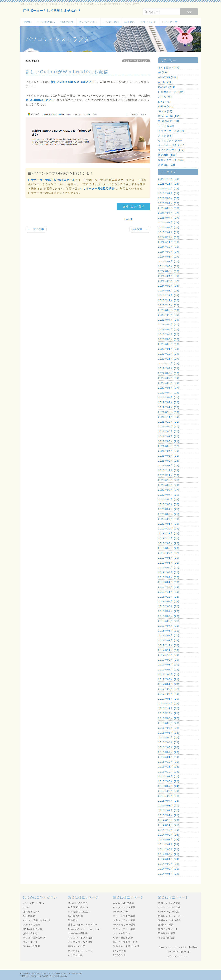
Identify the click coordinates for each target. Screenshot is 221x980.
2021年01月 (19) (169, 466)
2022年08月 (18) (169, 373)
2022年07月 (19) (169, 378)
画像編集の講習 (167, 933)
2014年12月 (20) (169, 820)
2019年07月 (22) (169, 553)
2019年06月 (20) (169, 558)
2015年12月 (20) (169, 762)
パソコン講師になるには (37, 920)
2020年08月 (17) (169, 490)
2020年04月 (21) (169, 509)
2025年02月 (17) (169, 228)
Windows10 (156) (169, 116)
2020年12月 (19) (169, 470)
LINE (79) (164, 102)
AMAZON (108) (168, 77)
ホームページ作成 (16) (172, 145)
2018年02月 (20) (169, 635)
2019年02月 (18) (169, 577)
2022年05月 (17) (169, 388)
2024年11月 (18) (169, 242)
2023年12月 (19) (169, 295)
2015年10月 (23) (169, 772)
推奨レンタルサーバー (171, 916)
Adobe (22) (165, 82)
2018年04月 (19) (169, 626)
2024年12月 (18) (169, 237)
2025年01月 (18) (169, 232)
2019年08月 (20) (169, 548)
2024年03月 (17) (169, 281)
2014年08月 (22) (169, 840)
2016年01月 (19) (169, 757)
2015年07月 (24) (169, 786)
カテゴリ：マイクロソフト (136, 61)
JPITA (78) (165, 97)
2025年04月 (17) (169, 218)
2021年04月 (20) (169, 451)
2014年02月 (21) (169, 869)
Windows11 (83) (169, 121)
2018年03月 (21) (169, 631)
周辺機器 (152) (167, 155)
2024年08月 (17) (169, 257)
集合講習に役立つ (78, 907)
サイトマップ (170, 22)
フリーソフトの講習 (124, 916)
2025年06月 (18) (169, 208)
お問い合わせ (148, 22)
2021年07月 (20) (169, 436)
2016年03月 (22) (169, 747)
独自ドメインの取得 (169, 903)
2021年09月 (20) (169, 427)
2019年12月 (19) (169, 529)
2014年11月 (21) (169, 825)
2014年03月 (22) (169, 864)
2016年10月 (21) (169, 713)
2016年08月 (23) (169, 723)
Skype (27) (165, 111)
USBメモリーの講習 (124, 925)
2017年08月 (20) (169, 665)
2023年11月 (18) (169, 300)
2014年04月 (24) (169, 859)
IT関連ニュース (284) (171, 92)
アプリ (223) (166, 126)
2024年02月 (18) (169, 286)
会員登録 (130, 22)
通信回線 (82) (167, 165)
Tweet (128, 219)
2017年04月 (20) (169, 684)
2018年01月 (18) (169, 640)
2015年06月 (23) (169, 791)
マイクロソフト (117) (171, 150)
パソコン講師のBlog (34, 938)
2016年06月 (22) (169, 733)
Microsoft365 (121, 912)
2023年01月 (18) (169, 349)
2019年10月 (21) (169, 538)
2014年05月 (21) (169, 854)
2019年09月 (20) (169, 543)
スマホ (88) (165, 136)
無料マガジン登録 (134, 206)
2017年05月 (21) (169, 679)
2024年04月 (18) (169, 276)
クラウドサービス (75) (172, 131)
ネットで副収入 (122, 933)
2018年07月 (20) (169, 611)
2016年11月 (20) (169, 708)
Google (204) (167, 87)
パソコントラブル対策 (80, 938)
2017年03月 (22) (169, 689)
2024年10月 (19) (169, 247)
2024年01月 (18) (169, 291)
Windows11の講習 (124, 903)
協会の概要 (67, 22)
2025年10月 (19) (169, 189)
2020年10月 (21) (169, 480)
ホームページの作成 (169, 907)
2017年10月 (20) (169, 655)
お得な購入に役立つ (79, 912)
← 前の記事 (36, 229)
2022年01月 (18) (169, 407)
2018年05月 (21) (169, 621)
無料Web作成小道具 (170, 920)
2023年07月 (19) (169, 320)
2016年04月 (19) (169, 742)
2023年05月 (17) (169, 330)
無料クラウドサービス (126, 942)
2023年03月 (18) (169, 339)
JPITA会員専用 (32, 946)
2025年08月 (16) (169, 198)
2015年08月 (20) (169, 781)
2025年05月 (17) (169, 213)
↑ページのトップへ (34, 903)
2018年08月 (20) (169, 606)
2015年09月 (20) (169, 776)
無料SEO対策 (166, 925)
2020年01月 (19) (169, 524)
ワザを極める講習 (123, 938)
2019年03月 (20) (169, 572)
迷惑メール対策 (77, 946)
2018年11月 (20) (169, 592)
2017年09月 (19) (169, 660)
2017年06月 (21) (169, 674)
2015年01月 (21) (169, 815)
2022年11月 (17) (169, 359)
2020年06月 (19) (169, 499)
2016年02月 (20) (169, 752)
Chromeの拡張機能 (79, 933)
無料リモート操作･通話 (126, 946)
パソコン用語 (75, 955)
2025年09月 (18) (169, 193)
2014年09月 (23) (169, 835)
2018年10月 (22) (169, 597)
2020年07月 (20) (169, 495)
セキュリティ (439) (170, 140)
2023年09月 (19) (169, 310)
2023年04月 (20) (169, 334)
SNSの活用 (119, 951)
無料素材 (73, 920)
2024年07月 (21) (169, 261)
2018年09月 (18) (169, 602)
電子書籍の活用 (167, 938)
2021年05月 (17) (169, 446)
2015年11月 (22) (169, 767)
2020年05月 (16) (169, 504)
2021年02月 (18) (169, 461)
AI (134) (163, 72)
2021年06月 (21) (169, 441)
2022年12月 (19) (169, 354)
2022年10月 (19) (169, 363)
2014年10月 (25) (169, 830)
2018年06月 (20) (169, 616)
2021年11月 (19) (169, 417)
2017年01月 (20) (169, 699)
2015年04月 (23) (169, 801)
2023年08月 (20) (169, 315)
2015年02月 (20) (169, 810)
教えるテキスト (88, 22)
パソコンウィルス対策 (80, 942)
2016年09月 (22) (169, 718)
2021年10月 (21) (169, 422)
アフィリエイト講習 (124, 929)
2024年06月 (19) (169, 266)
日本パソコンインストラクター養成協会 (50, 974)
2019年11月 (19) (169, 533)
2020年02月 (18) (169, 519)
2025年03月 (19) (169, 223)
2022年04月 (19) (169, 393)
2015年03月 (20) (169, 806)
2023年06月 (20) (169, 325)
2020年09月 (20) (169, 485)
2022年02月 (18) (169, 402)
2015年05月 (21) (169, 796)
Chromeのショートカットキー (85, 929)
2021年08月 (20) (169, 431)
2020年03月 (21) (169, 514)
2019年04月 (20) (169, 568)
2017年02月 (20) (169, 694)
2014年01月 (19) (169, 874)
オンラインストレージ (80, 951)
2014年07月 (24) (169, 844)
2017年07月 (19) (169, 670)
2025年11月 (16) (169, 184)
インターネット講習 (124, 907)
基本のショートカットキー (83, 925)
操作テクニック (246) (171, 160)
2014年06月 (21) (169, 849)
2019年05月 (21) (169, 563)
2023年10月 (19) (169, 305)
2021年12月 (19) (169, 412)
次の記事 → (140, 229)
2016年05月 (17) (169, 737)
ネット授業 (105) (169, 68)
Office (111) (166, 107)
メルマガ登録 (111, 22)
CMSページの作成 (169, 912)
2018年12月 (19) (169, 587)
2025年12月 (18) (169, 179)
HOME (27, 22)
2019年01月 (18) (169, 582)
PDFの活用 (119, 955)
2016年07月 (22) (169, 728)
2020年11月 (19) (169, 475)
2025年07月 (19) (169, 203)
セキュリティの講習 (124, 920)
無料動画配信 (75, 916)
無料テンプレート (168, 929)
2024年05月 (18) (169, 271)
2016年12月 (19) (169, 704)
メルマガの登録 (32, 925)
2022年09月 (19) (169, 368)
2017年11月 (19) (169, 650)
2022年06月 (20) (169, 383)
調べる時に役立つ (78, 903)
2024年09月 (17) (169, 252)
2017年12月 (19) (169, 645)
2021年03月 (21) (169, 456)
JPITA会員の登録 (33, 929)
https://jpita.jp (181, 952)
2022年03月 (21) (169, 397)
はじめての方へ (46, 22)
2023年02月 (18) (169, 344)
